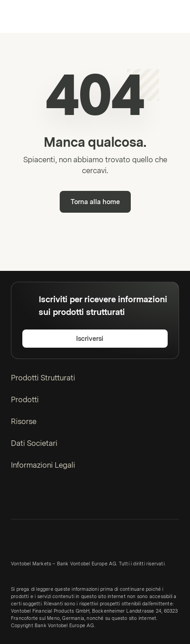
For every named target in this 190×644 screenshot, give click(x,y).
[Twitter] (31, 499)
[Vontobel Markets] (36, 16)
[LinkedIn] (16, 499)
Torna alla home (95, 202)
